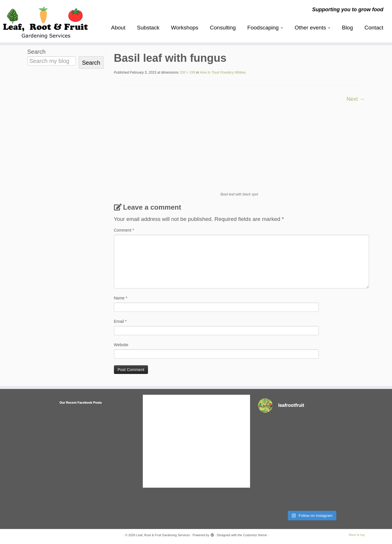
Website (121, 345)
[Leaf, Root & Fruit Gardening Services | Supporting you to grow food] (45, 21)
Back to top (357, 535)
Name (121, 298)
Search (36, 52)
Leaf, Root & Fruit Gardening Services (163, 535)
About (118, 28)
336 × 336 (187, 72)
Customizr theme (255, 535)
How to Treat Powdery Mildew (222, 72)
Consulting (223, 28)
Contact (374, 28)
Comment (124, 230)
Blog (347, 28)
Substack (148, 28)
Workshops (185, 28)
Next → (356, 99)
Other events (312, 28)
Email (120, 321)
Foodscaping (265, 28)
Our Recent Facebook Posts (81, 403)
